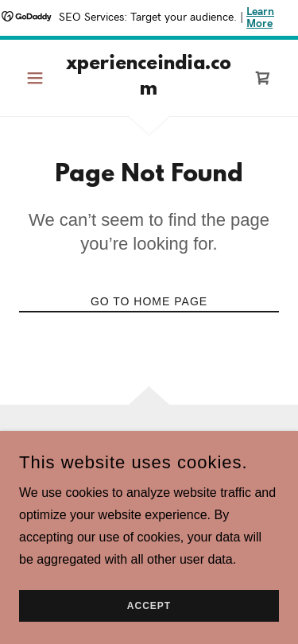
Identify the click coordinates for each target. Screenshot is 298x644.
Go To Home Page (149, 301)
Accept (149, 606)
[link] (149, 78)
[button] (39, 78)
